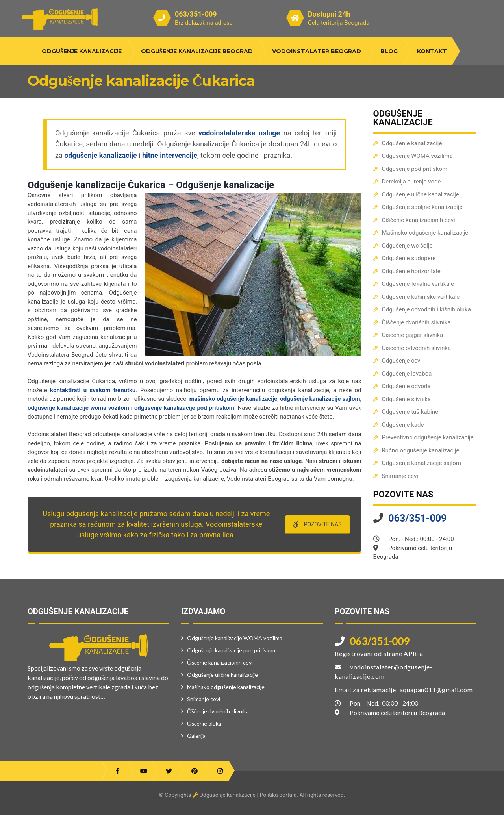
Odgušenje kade (403, 425)
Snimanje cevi (400, 476)
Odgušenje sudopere (409, 258)
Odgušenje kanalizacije (82, 51)
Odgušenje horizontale (411, 271)
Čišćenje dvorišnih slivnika (416, 322)
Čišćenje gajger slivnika (413, 335)
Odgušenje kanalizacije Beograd (197, 51)
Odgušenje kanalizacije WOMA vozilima (235, 638)
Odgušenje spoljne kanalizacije (422, 207)
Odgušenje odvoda (406, 386)
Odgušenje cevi (402, 361)
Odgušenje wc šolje (407, 246)
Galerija (196, 736)
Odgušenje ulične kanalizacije (421, 194)
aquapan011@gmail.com (436, 690)
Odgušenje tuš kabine (410, 412)
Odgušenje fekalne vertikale (418, 284)
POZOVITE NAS (317, 524)
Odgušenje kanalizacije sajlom (422, 463)
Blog (389, 51)
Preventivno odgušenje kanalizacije (428, 437)
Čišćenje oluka (204, 723)
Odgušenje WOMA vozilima (417, 156)
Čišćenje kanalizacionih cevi (419, 220)
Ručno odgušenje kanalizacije (421, 450)
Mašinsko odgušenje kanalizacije (425, 233)
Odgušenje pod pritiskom (415, 169)
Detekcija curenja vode (411, 182)
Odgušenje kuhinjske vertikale (421, 297)
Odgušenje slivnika (407, 399)
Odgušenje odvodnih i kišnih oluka (426, 309)
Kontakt (432, 51)
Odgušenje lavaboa (407, 374)
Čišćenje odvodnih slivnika (417, 348)
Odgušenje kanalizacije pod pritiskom (232, 650)
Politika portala (278, 795)
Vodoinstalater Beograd (317, 51)
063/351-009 (196, 14)
